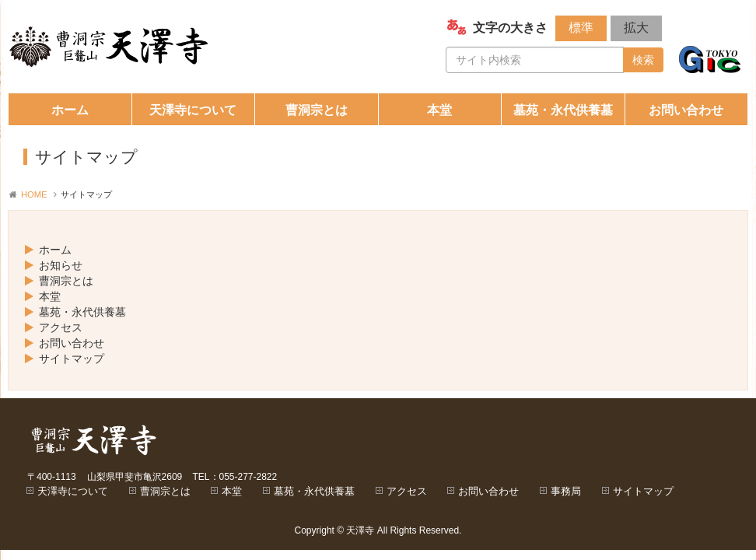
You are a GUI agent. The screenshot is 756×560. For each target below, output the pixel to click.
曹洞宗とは (317, 110)
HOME (34, 194)
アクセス (61, 327)
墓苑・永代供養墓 (563, 110)
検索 (643, 60)
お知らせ (61, 265)
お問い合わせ (686, 110)
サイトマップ (72, 359)
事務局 (566, 491)
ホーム (70, 110)
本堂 (439, 110)
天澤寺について (193, 110)
